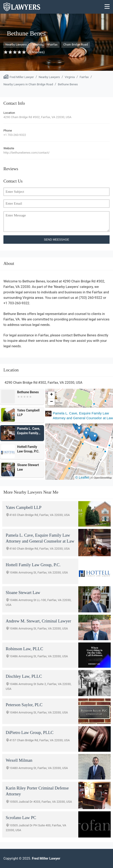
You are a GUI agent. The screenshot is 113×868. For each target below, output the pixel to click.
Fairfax (53, 44)
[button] (85, 433)
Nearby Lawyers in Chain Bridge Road (28, 84)
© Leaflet (82, 477)
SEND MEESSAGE (56, 240)
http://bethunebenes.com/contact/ (26, 153)
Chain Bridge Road (76, 44)
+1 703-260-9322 (15, 135)
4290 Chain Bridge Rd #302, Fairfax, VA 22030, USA (37, 117)
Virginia (37, 44)
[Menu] (107, 7)
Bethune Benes (68, 84)
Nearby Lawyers (16, 44)
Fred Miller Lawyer (22, 77)
